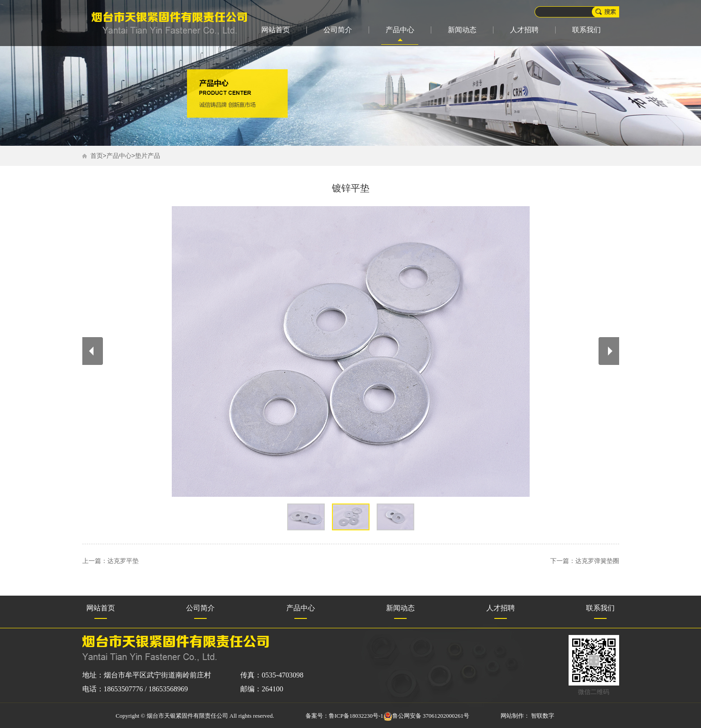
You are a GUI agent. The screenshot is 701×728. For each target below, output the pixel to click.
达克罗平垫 (123, 561)
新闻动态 (462, 30)
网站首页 (276, 30)
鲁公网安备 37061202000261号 (426, 716)
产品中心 (400, 30)
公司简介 (338, 30)
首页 (97, 156)
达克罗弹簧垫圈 (597, 561)
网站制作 (512, 716)
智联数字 (543, 716)
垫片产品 (148, 156)
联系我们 (586, 30)
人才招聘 (524, 30)
